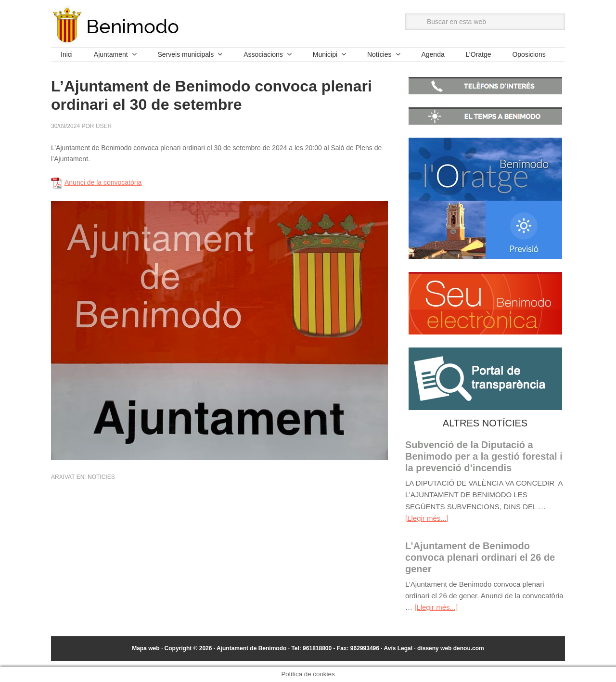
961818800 (317, 648)
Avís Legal (398, 648)
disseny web (451, 648)
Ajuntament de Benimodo (116, 25)
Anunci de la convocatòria (103, 182)
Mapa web (146, 648)
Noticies (101, 477)
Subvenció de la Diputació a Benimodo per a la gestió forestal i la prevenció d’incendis (484, 456)
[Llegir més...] (427, 518)
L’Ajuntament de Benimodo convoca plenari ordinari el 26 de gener (480, 557)
